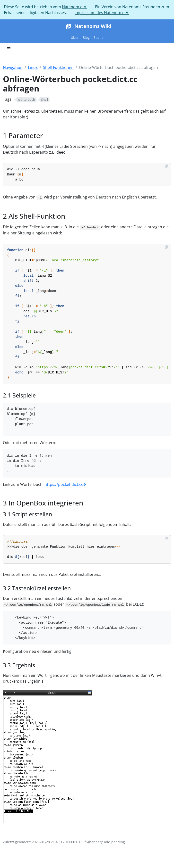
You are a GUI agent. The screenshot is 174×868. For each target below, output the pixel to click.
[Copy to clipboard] (166, 166)
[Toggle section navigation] (9, 49)
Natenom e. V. (75, 7)
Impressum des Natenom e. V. (102, 13)
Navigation (13, 67)
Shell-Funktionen (58, 67)
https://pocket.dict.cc (64, 484)
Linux (33, 67)
